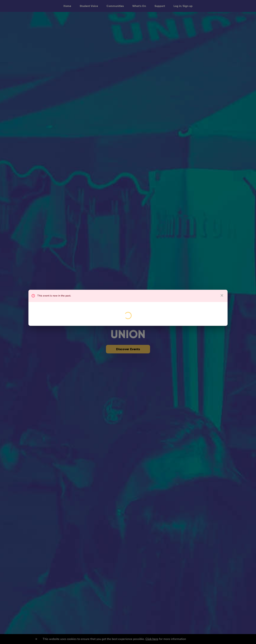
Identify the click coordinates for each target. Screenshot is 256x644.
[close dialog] (222, 295)
